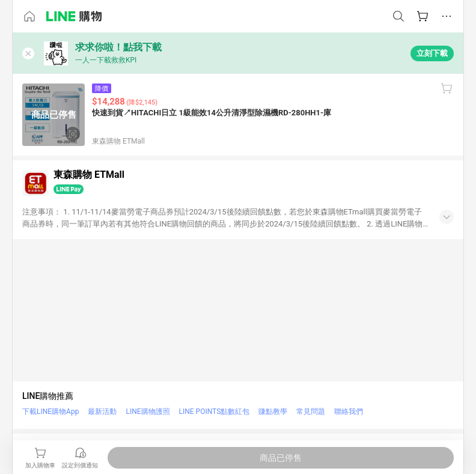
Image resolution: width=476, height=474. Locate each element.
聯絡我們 (349, 412)
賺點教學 (273, 412)
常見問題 (311, 412)
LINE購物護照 (148, 412)
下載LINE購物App (50, 412)
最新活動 (102, 412)
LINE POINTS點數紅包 (215, 412)
